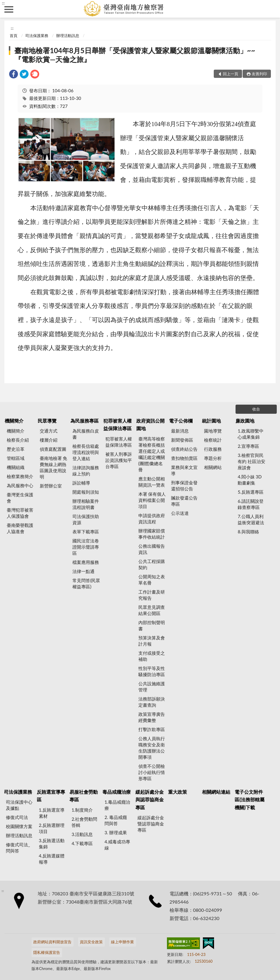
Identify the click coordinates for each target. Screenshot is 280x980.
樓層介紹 (49, 440)
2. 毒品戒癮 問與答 (116, 820)
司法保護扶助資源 (86, 519)
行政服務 (213, 449)
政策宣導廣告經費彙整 (152, 717)
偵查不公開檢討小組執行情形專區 (152, 772)
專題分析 (213, 458)
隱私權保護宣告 (47, 952)
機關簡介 (14, 421)
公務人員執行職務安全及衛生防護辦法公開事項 (152, 748)
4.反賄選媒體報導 (52, 859)
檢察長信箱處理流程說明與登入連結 (86, 452)
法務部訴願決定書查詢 (152, 702)
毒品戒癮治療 (117, 792)
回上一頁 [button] (231, 74)
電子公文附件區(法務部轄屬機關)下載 (250, 800)
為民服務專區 (85, 421)
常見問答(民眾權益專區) (86, 583)
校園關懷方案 (19, 826)
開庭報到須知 (86, 492)
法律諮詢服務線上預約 (86, 471)
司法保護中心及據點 (19, 805)
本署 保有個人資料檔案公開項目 (152, 500)
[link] (14, 75)
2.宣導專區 (248, 446)
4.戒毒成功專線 (117, 845)
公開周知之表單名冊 (152, 580)
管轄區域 (16, 458)
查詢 (271, 9)
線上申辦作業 (122, 942)
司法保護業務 (37, 36)
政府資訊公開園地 (150, 424)
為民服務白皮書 (86, 434)
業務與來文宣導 (184, 470)
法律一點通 (83, 571)
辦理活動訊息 (68, 36)
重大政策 (178, 792)
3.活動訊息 (82, 834)
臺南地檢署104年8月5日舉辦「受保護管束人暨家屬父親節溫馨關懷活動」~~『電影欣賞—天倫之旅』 (135, 55)
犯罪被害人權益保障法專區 (117, 424)
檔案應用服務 (86, 562)
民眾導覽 (47, 421)
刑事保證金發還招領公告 (184, 486)
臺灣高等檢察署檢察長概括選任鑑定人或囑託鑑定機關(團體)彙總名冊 (152, 454)
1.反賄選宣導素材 (52, 813)
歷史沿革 (16, 449)
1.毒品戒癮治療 (117, 805)
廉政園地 (245, 421)
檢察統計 (213, 440)
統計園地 (211, 421)
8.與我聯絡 (248, 532)
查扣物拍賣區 (184, 458)
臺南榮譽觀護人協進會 (20, 528)
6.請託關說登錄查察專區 (250, 504)
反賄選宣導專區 (51, 796)
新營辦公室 (51, 486)
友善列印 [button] (259, 74)
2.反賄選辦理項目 (52, 828)
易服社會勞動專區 (84, 796)
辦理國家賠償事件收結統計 (152, 534)
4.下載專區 (82, 843)
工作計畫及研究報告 (152, 595)
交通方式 (49, 431)
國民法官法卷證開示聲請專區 (86, 547)
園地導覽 (213, 431)
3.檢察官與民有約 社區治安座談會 (251, 461)
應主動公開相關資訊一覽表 (152, 482)
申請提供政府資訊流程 (152, 519)
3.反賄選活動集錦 (52, 844)
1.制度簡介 (82, 810)
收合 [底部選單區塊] (256, 409)
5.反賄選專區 (250, 492)
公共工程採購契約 (152, 564)
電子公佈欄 (181, 421)
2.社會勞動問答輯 (84, 822)
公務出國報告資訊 (152, 549)
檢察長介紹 (18, 440)
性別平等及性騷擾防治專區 (152, 671)
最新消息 (180, 431)
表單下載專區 (86, 532)
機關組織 (16, 467)
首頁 (14, 36)
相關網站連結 (216, 792)
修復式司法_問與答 (18, 848)
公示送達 (180, 513)
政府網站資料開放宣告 (52, 942)
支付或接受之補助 (152, 656)
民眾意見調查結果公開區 (152, 610)
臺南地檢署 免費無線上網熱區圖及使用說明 (54, 467)
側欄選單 (9, 9)
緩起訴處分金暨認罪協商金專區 (151, 824)
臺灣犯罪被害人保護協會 (20, 513)
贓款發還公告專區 (184, 501)
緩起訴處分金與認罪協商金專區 (150, 800)
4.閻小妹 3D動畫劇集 (250, 480)
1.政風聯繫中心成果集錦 (250, 434)
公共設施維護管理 (152, 687)
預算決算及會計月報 (152, 641)
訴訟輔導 (81, 483)
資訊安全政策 (91, 942)
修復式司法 (17, 817)
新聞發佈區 (182, 440)
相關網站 (213, 467)
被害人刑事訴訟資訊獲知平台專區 (119, 460)
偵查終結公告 (184, 449)
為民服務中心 (20, 485)
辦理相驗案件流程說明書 (86, 504)
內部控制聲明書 (152, 625)
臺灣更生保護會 (20, 498)
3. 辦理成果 (116, 832)
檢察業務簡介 (20, 476)
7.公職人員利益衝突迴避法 (251, 519)
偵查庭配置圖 (53, 449)
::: (3, 3)
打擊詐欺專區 (152, 729)
